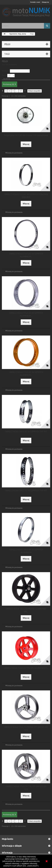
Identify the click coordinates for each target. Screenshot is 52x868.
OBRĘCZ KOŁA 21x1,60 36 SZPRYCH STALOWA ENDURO (26, 196)
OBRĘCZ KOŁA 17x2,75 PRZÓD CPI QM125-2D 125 (26, 728)
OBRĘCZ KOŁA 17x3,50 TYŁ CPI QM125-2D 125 (26, 788)
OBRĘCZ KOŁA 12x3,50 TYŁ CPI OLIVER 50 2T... (26, 668)
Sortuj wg (6, 71)
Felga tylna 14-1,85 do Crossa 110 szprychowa (26, 135)
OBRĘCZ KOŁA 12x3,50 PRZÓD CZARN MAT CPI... (26, 610)
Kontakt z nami (35, 2)
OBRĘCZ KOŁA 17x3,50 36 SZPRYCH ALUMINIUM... (26, 314)
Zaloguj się (45, 2)
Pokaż (4, 75)
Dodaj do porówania (15, 153)
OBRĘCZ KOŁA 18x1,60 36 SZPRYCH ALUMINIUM (26, 551)
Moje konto (7, 839)
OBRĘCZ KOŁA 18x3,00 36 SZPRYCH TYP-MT (26, 431)
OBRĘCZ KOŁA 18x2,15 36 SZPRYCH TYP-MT (26, 490)
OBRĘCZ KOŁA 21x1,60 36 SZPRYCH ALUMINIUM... (26, 255)
